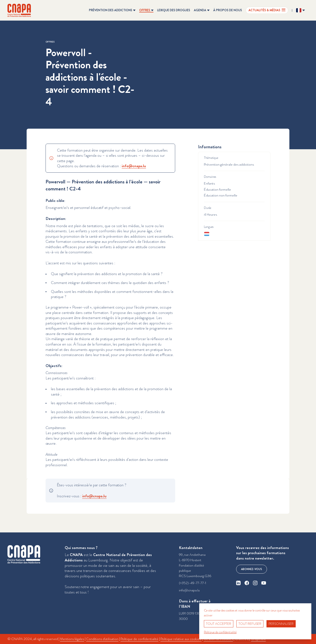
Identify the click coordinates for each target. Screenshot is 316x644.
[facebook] (247, 583)
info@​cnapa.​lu (134, 166)
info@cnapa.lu (189, 590)
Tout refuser (250, 624)
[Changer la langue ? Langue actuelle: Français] (300, 10)
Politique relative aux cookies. (181, 639)
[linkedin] (238, 583)
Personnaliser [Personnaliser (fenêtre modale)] (281, 624)
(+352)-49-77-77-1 (193, 583)
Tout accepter (219, 624)
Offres (50, 42)
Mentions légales (72, 639)
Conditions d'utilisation (102, 639)
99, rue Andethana (192, 555)
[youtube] (264, 583)
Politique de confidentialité (139, 639)
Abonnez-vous (252, 569)
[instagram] (255, 583)
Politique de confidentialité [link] (220, 632)
